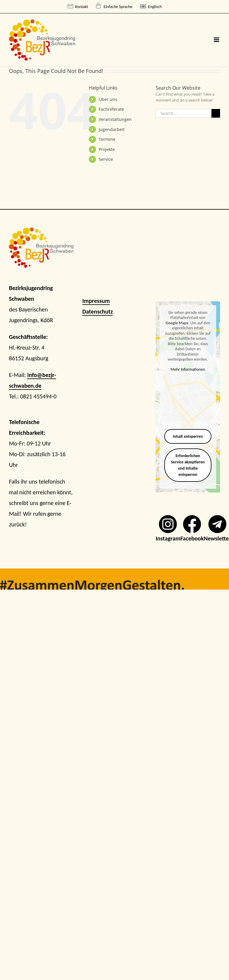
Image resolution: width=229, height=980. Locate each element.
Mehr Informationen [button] (188, 369)
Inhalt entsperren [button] (188, 436)
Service (106, 159)
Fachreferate (111, 109)
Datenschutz (98, 311)
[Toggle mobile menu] (217, 40)
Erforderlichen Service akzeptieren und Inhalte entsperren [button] (188, 465)
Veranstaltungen (115, 119)
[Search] (216, 113)
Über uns (108, 99)
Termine (107, 139)
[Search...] (184, 113)
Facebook (192, 538)
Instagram (168, 538)
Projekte (107, 149)
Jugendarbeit (112, 129)
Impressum (96, 301)
